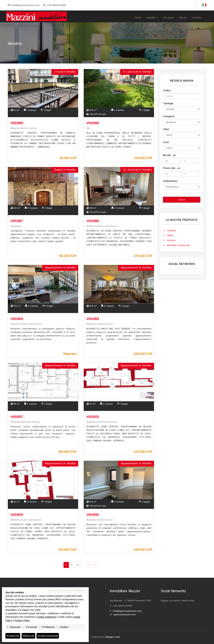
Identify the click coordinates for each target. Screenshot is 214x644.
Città (166, 129)
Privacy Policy (22, 620)
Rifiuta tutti (28, 636)
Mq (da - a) (169, 155)
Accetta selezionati (48, 636)
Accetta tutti (13, 636)
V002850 (93, 515)
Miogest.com (113, 637)
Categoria (168, 116)
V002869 (17, 123)
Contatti (196, 18)
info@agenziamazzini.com (25, 5)
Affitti (170, 236)
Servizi (183, 18)
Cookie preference (47, 617)
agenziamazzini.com (124, 615)
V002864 (17, 319)
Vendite (171, 231)
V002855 (93, 417)
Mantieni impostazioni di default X (68, 590)
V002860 (93, 319)
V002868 (93, 123)
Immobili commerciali (178, 245)
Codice (167, 91)
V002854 (17, 515)
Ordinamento (170, 181)
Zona (166, 142)
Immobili (152, 18)
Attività (171, 240)
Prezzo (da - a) (171, 168)
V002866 (93, 221)
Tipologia (168, 104)
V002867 (17, 221)
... (84, 565)
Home (138, 18)
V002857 (17, 417)
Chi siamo (169, 18)
